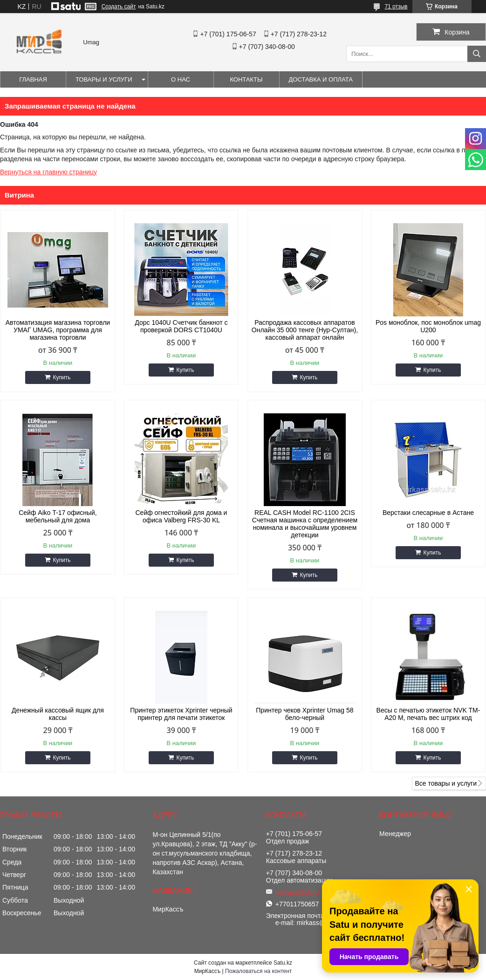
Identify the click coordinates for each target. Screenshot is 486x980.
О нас (181, 79)
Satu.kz (283, 963)
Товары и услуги (104, 79)
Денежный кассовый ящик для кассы (58, 714)
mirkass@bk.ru (297, 892)
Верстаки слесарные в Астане (428, 513)
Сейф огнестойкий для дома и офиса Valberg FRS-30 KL (181, 516)
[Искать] (477, 54)
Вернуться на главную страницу (48, 172)
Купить (62, 377)
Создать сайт (119, 7)
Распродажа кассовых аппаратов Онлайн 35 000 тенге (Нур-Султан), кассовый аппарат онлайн (305, 330)
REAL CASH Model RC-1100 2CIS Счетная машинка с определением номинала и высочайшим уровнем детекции (305, 524)
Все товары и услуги (446, 783)
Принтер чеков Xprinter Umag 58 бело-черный (305, 714)
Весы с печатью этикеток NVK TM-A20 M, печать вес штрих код (428, 714)
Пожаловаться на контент (258, 971)
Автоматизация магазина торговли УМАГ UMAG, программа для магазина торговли (58, 330)
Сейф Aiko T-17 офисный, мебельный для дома (58, 516)
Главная (33, 79)
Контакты (246, 79)
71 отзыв (396, 7)
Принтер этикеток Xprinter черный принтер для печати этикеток (181, 714)
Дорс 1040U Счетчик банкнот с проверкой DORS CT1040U (181, 326)
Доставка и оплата (321, 79)
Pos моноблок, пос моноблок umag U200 (428, 326)
